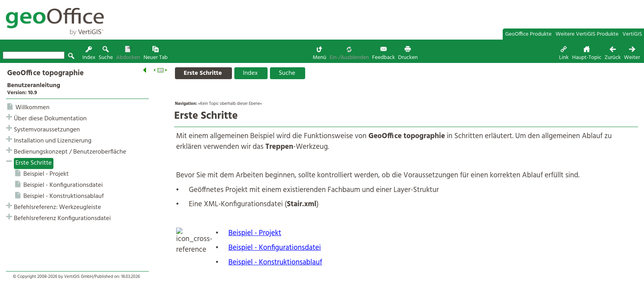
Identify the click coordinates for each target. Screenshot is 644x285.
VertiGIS (632, 34)
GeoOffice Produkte (528, 34)
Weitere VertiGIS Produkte (587, 34)
